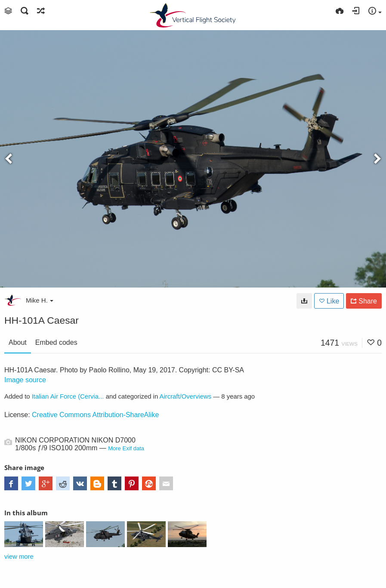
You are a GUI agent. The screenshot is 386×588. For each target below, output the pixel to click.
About (18, 342)
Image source (25, 380)
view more (19, 557)
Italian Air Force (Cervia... (68, 396)
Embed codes (56, 342)
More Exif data (126, 448)
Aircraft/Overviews (186, 396)
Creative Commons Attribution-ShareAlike (95, 415)
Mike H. (40, 300)
